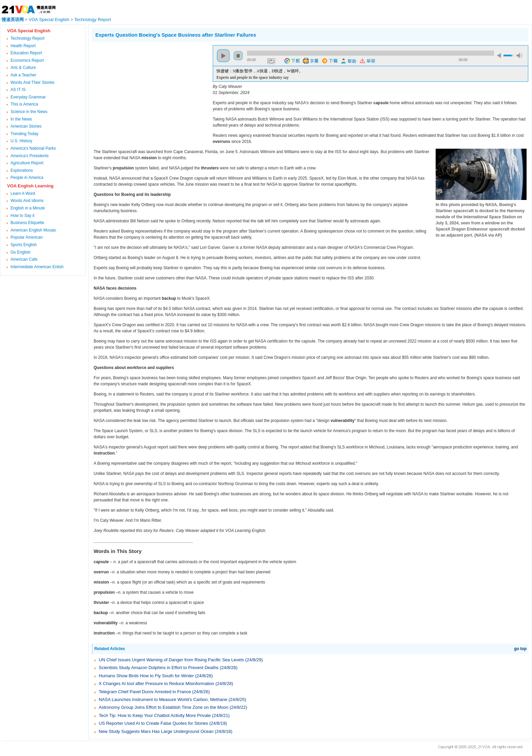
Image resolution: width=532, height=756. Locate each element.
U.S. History (21, 141)
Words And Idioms (27, 201)
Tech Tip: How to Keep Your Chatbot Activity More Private (155, 715)
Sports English (24, 245)
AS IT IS (18, 90)
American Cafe (24, 259)
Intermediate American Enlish (37, 267)
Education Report (26, 53)
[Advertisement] (149, 93)
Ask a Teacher (23, 75)
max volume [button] (519, 56)
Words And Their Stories (33, 82)
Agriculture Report (27, 163)
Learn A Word (23, 193)
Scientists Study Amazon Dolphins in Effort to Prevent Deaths (159, 668)
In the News (21, 119)
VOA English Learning (30, 186)
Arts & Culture (23, 68)
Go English (21, 252)
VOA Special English (49, 20)
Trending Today (24, 134)
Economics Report (27, 60)
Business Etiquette (27, 223)
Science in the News (29, 112)
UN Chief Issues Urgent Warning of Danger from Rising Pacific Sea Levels (171, 660)
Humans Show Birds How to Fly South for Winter (146, 676)
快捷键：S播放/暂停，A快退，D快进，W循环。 (260, 71)
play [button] (223, 56)
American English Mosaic (33, 230)
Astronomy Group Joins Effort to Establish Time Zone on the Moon (164, 707)
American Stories (26, 126)
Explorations (22, 170)
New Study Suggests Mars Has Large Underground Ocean (156, 731)
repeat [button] (272, 61)
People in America (27, 178)
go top (520, 649)
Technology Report (93, 20)
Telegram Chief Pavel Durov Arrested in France (145, 692)
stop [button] (238, 56)
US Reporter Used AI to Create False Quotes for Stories (153, 723)
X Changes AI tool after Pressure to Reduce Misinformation (156, 684)
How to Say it (23, 216)
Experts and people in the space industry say (253, 77)
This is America (24, 104)
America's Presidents (30, 156)
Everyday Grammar (28, 97)
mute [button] (500, 56)
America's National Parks (33, 148)
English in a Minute (28, 208)
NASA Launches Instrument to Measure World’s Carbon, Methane (163, 699)
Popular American (27, 237)
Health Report (23, 46)
